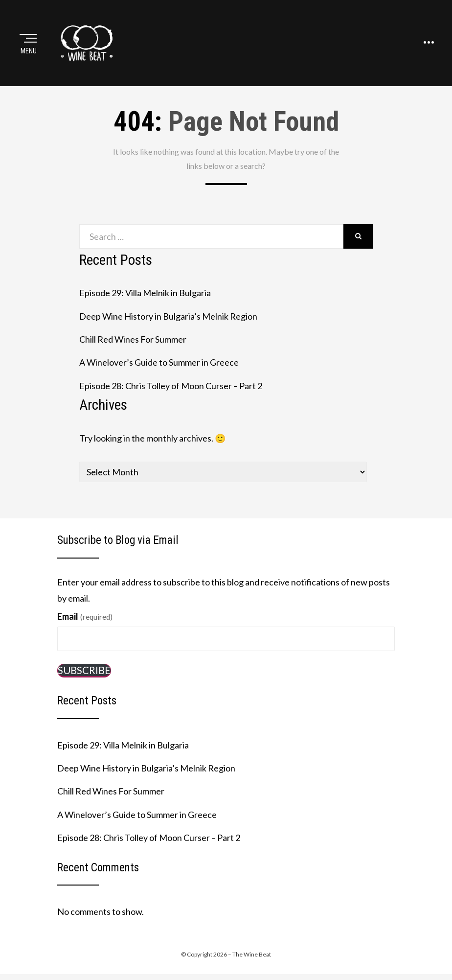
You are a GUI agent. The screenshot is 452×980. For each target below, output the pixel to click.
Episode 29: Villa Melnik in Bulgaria (145, 293)
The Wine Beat (252, 954)
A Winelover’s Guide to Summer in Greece (159, 362)
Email (85, 616)
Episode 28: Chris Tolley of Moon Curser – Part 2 (171, 386)
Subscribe (84, 670)
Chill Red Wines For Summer (133, 339)
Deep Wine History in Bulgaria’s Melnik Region (168, 316)
